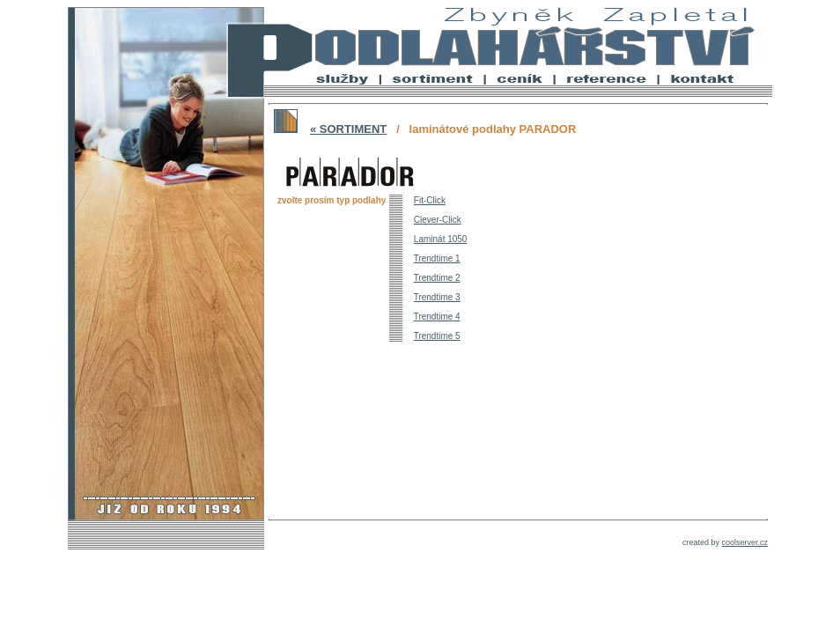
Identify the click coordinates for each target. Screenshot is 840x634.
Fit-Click (430, 200)
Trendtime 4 (437, 317)
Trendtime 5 (437, 336)
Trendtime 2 (437, 278)
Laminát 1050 (441, 239)
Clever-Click (438, 220)
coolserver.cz (744, 542)
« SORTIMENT (348, 129)
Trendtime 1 (437, 258)
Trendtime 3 (437, 297)
